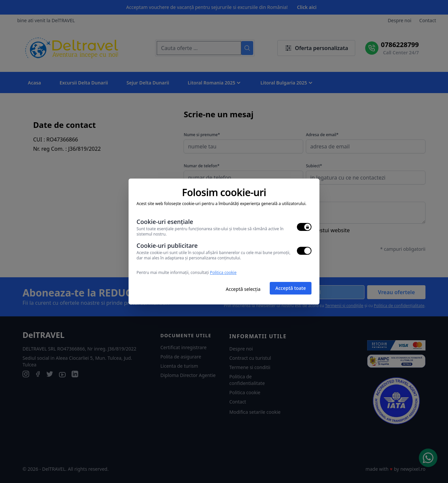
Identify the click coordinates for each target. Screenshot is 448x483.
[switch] (304, 227)
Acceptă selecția (243, 289)
